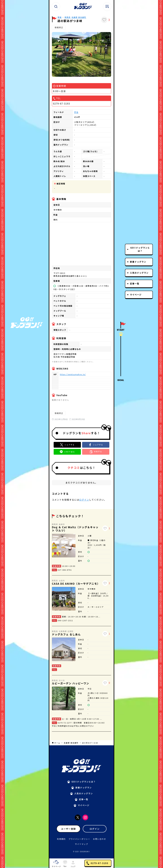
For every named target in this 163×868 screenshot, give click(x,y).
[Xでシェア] (67, 445)
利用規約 (61, 839)
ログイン (84, 500)
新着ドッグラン (138, 262)
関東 (60, 17)
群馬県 (68, 17)
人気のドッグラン (139, 273)
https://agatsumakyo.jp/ (73, 374)
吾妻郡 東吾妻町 (79, 17)
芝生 (76, 112)
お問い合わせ (99, 839)
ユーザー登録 (68, 829)
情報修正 (59, 27)
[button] (96, 445)
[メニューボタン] (107, 7)
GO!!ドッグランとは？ (140, 249)
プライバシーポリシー (79, 839)
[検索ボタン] (56, 7)
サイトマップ (81, 844)
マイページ (136, 295)
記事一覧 (135, 284)
